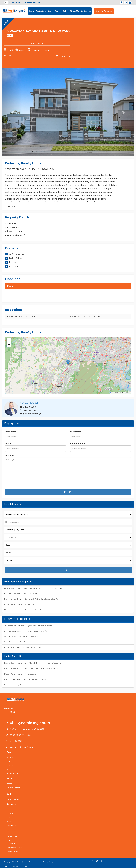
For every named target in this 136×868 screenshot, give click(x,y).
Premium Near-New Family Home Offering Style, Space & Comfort (32, 599)
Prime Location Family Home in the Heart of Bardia (25, 679)
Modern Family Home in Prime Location (21, 604)
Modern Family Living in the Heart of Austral (22, 610)
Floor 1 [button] (11, 286)
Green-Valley (12, 852)
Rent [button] (58, 11)
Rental (9, 784)
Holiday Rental (13, 788)
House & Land (13, 773)
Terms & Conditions (27, 867)
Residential (12, 757)
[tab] (68, 286)
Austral (9, 818)
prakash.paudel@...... (32, 414)
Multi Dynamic (23, 862)
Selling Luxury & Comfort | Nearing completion (23, 636)
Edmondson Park (14, 848)
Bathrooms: (11, 227)
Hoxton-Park (12, 836)
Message (10, 455)
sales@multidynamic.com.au (23, 747)
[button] (68, 362)
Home (31, 11)
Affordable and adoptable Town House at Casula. (24, 647)
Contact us (8, 708)
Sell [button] (66, 11)
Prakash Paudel (29, 403)
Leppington (12, 826)
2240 (8, 56)
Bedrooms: (11, 223)
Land (9, 761)
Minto (9, 840)
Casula (9, 810)
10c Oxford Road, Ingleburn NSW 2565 (27, 729)
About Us (74, 11)
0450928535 (28, 410)
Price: (8, 231)
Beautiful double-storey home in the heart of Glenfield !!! (27, 631)
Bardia (9, 822)
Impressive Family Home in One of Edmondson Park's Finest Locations (33, 685)
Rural (9, 769)
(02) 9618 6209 (16, 741)
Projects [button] (41, 11)
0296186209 (28, 407)
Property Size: (12, 235)
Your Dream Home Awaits (15, 642)
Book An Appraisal (104, 11)
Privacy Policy (48, 862)
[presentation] (27, 481)
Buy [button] (50, 11)
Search (69, 570)
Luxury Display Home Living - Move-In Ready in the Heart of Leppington (34, 588)
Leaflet (113, 393)
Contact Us (86, 11)
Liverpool (11, 814)
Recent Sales (13, 799)
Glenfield (11, 844)
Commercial (12, 765)
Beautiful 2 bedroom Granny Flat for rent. (21, 594)
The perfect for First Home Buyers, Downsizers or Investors (28, 626)
